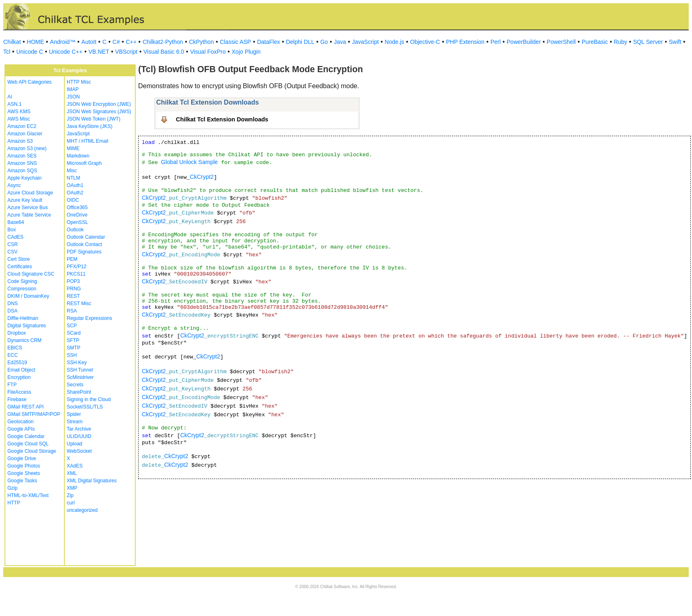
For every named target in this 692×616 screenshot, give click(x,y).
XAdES (75, 466)
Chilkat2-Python (163, 42)
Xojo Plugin (246, 52)
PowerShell (561, 42)
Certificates (20, 267)
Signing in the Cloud (89, 399)
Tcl (7, 52)
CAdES (15, 237)
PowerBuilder (524, 42)
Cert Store (19, 259)
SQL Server (648, 42)
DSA (13, 311)
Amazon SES (22, 156)
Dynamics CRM (24, 340)
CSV (13, 252)
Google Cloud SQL (28, 444)
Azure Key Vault (25, 200)
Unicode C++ (66, 52)
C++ (131, 42)
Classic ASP (235, 42)
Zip (70, 495)
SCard (74, 333)
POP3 (73, 281)
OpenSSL (77, 222)
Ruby (620, 42)
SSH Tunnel (80, 370)
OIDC (73, 200)
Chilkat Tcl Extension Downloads (222, 119)
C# (116, 42)
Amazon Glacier (25, 134)
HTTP (14, 503)
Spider (74, 414)
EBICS (15, 348)
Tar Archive (79, 429)
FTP (12, 385)
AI (10, 97)
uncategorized (82, 510)
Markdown (78, 156)
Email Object (21, 370)
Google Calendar (26, 436)
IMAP (73, 89)
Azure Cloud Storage (30, 193)
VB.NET (99, 52)
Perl (495, 42)
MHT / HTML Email (88, 141)
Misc (72, 171)
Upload (75, 444)
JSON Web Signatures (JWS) (99, 112)
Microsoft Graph (84, 163)
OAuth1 (75, 185)
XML (72, 473)
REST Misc (79, 303)
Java (340, 42)
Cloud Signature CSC (31, 274)
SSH (72, 355)
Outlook (75, 230)
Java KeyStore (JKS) (90, 126)
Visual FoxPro (208, 52)
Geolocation (20, 422)
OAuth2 (75, 193)
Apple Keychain (24, 178)
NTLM (74, 178)
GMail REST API (25, 407)
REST (73, 296)
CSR (13, 244)
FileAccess (19, 392)
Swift (675, 42)
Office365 (77, 208)
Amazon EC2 (22, 126)
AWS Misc (19, 119)
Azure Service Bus (28, 208)
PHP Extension (465, 42)
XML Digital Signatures (92, 481)
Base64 (16, 222)
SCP (72, 326)
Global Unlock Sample (190, 162)
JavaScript (365, 42)
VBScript (126, 52)
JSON (73, 97)
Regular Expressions (90, 318)
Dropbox (17, 333)
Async (14, 185)
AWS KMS (19, 112)
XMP (72, 488)
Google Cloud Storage (32, 451)
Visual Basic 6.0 (164, 52)
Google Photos (24, 466)
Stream (75, 422)
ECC (13, 355)
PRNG (74, 289)
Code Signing (22, 281)
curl (71, 503)
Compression (22, 289)
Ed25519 (17, 363)
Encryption (19, 377)
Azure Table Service (29, 215)
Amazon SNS (22, 163)
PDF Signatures (84, 252)
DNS (13, 303)
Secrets (75, 385)
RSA (72, 311)
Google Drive (22, 459)
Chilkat (12, 42)
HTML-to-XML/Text (28, 495)
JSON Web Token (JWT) (94, 119)
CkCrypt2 (202, 177)
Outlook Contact (84, 244)
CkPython (201, 42)
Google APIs (21, 429)
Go (324, 42)
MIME (73, 148)
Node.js (394, 42)
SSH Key (77, 363)
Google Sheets (24, 473)
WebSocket (79, 451)
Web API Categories (30, 82)
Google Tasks (22, 481)
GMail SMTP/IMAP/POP (34, 414)
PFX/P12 (77, 267)
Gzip (13, 488)
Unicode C (30, 52)
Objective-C (425, 42)
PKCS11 (76, 274)
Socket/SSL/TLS (85, 407)
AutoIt (89, 42)
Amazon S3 (20, 141)
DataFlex (269, 42)
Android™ (63, 42)
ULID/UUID (79, 436)
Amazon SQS (22, 171)
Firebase (17, 399)
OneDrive (77, 215)
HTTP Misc (79, 82)
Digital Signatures (27, 326)
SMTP (74, 348)
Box (12, 230)
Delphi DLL (300, 42)
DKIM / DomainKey (28, 296)
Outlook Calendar (86, 237)
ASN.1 (15, 104)
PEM (72, 259)
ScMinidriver (80, 377)
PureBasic (595, 42)
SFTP (73, 340)
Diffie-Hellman (23, 318)
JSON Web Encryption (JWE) (99, 104)
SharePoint (79, 392)
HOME (35, 42)
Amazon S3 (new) (27, 148)
